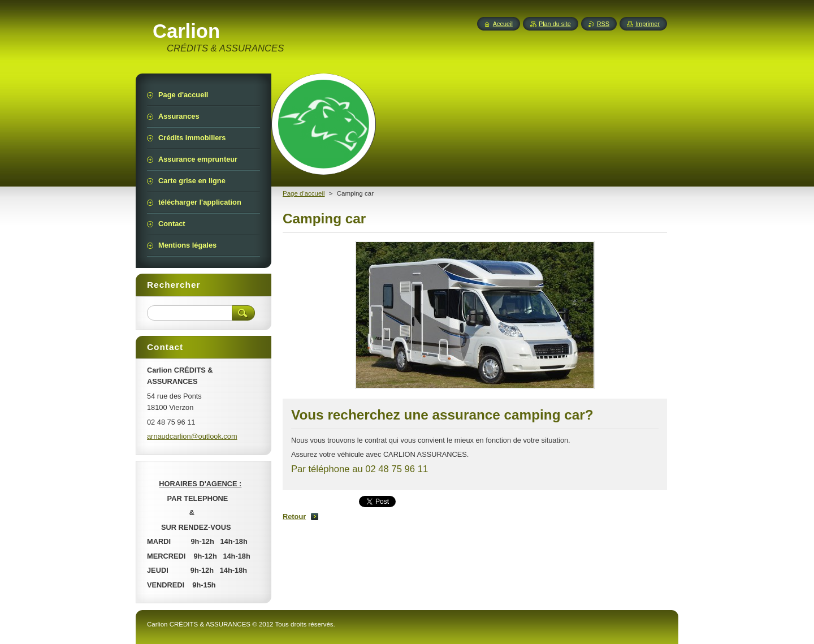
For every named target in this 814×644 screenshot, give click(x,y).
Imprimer (648, 24)
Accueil (503, 24)
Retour (294, 517)
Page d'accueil (304, 193)
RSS (603, 24)
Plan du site (555, 24)
